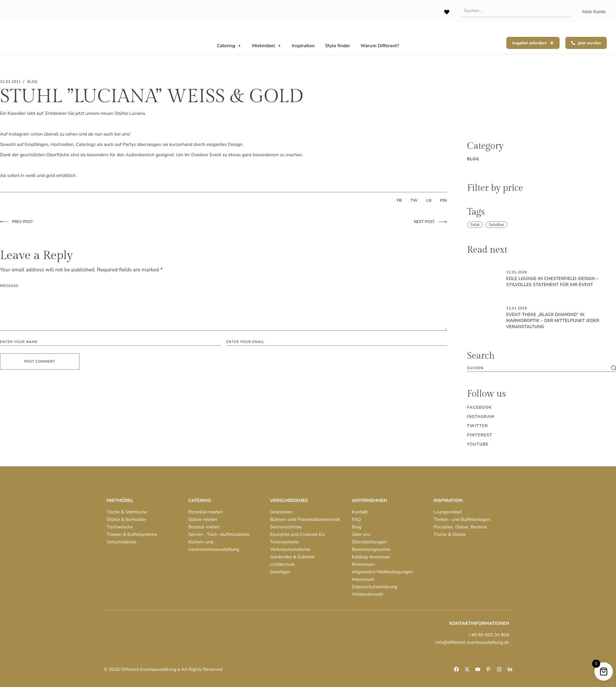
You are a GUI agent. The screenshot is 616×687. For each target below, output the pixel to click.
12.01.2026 (517, 272)
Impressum (363, 579)
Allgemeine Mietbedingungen (382, 572)
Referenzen (363, 564)
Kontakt (360, 512)
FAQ (356, 519)
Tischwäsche (120, 527)
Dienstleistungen (369, 542)
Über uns (361, 534)
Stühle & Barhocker (126, 519)
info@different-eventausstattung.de (472, 642)
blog (32, 82)
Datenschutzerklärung (374, 587)
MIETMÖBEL (120, 500)
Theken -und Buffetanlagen (462, 519)
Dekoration (281, 512)
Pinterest (480, 435)
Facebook (480, 407)
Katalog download (371, 557)
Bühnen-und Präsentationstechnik (305, 519)
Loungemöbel (448, 512)
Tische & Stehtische (127, 512)
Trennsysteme (284, 542)
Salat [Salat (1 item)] (475, 225)
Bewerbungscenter (371, 549)
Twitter (478, 426)
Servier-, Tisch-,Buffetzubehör (219, 534)
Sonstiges (280, 572)
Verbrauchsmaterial (290, 549)
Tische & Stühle (450, 534)
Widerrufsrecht (367, 594)
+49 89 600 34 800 (489, 635)
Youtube (478, 444)
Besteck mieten (204, 527)
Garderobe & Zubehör (292, 557)
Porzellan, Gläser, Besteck (460, 527)
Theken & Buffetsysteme (132, 534)
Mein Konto (594, 12)
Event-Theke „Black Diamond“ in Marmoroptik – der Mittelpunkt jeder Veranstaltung (553, 321)
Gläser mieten (203, 519)
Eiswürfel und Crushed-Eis (297, 534)
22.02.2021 (11, 82)
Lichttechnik (282, 564)
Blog (357, 527)
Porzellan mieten (206, 512)
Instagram (481, 417)
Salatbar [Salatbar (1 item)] (496, 225)
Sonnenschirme (286, 527)
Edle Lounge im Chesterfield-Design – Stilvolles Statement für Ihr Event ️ (552, 282)
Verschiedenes (121, 542)
